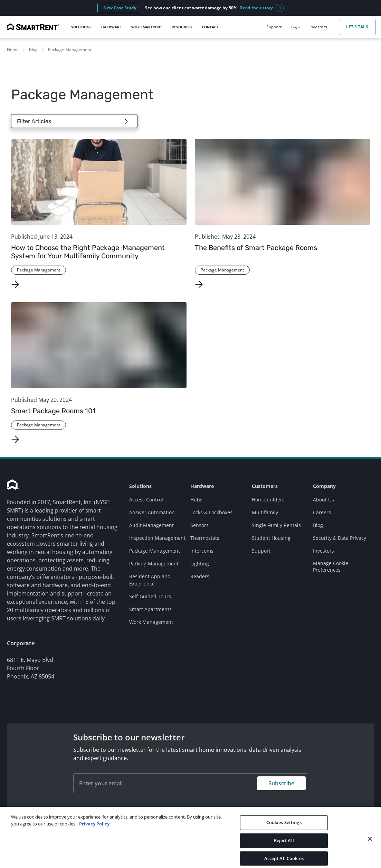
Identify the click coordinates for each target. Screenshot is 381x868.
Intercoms (202, 551)
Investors (323, 551)
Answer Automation (152, 512)
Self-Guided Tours (150, 596)
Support (261, 551)
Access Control (146, 500)
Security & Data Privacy (340, 538)
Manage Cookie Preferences (331, 566)
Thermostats (205, 538)
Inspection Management (157, 538)
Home (13, 50)
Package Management (70, 50)
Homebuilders (268, 500)
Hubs (196, 500)
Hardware (202, 486)
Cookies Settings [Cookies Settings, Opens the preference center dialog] (284, 832)
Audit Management (151, 525)
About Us (323, 500)
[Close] (370, 848)
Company (324, 486)
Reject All (284, 850)
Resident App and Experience (150, 580)
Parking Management (154, 564)
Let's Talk (357, 27)
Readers (200, 576)
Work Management (151, 622)
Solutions (140, 486)
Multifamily (265, 512)
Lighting (200, 564)
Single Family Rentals (276, 525)
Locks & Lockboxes (211, 512)
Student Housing (271, 538)
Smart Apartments (150, 609)
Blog (33, 50)
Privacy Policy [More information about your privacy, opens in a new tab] (94, 833)
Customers (265, 486)
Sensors (199, 525)
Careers (322, 512)
